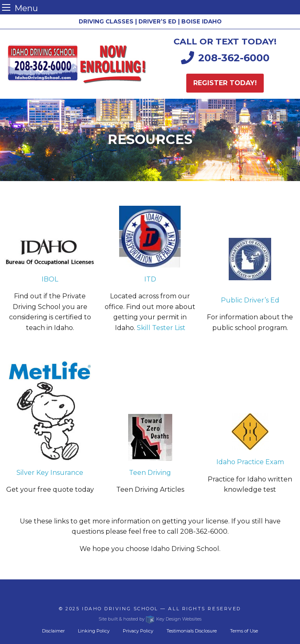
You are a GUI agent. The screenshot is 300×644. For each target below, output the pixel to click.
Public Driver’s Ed (250, 300)
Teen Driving (150, 473)
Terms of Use (244, 631)
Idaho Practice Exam (250, 462)
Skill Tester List (161, 328)
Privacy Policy (138, 631)
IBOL (50, 279)
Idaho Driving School (120, 609)
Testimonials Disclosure (192, 631)
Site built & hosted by (150, 619)
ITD (150, 279)
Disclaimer (53, 631)
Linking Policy (94, 631)
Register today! (225, 83)
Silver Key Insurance (50, 473)
